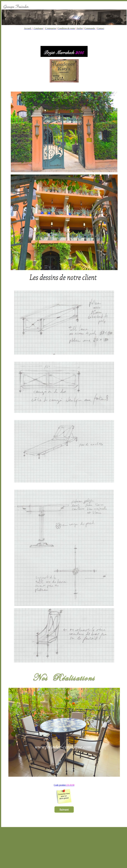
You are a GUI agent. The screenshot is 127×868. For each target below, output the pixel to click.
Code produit (64, 785)
